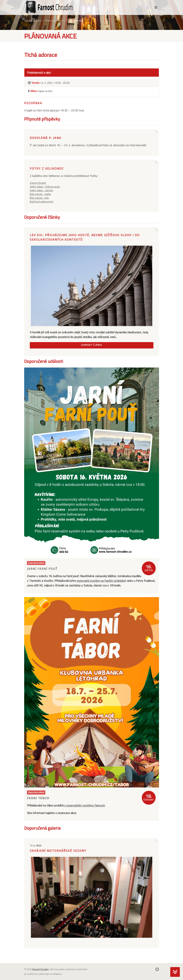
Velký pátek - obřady (41, 190)
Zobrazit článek (92, 345)
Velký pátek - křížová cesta (45, 186)
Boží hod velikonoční (41, 201)
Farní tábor (38, 798)
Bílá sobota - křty (39, 198)
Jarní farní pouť (42, 569)
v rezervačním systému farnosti (84, 805)
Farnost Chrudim (40, 969)
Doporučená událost (36, 563)
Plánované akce (54, 20)
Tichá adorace (75, 20)
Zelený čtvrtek (38, 183)
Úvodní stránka (33, 20)
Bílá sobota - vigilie (40, 194)
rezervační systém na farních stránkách (101, 581)
